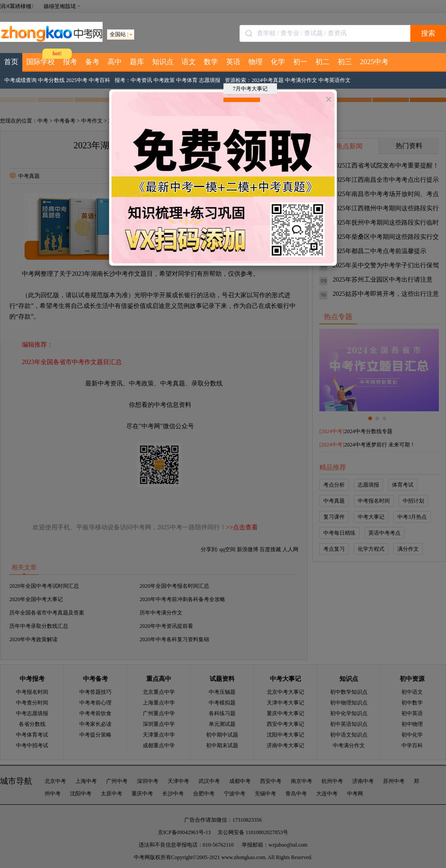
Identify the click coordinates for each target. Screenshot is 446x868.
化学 (278, 62)
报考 (70, 62)
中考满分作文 (301, 80)
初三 (345, 62)
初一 (300, 62)
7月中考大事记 (248, 90)
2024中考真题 (268, 80)
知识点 (163, 62)
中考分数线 (51, 80)
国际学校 (41, 62)
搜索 (428, 33)
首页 (11, 62)
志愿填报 (210, 80)
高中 (115, 62)
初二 (322, 62)
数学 (211, 62)
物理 (256, 62)
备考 (92, 62)
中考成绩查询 (21, 80)
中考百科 (99, 80)
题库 (137, 62)
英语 (233, 62)
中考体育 (187, 80)
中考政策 (164, 80)
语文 (189, 62)
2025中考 (374, 62)
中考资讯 (141, 80)
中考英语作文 (334, 80)
